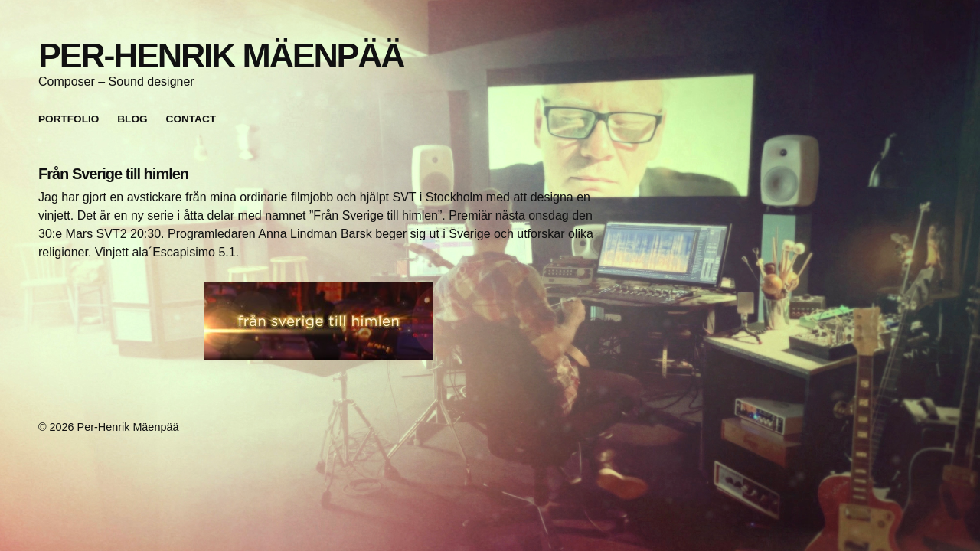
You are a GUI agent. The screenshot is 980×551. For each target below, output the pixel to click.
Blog (132, 119)
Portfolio (69, 119)
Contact (191, 119)
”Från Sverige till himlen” (376, 215)
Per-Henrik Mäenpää (221, 55)
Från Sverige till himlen (113, 174)
